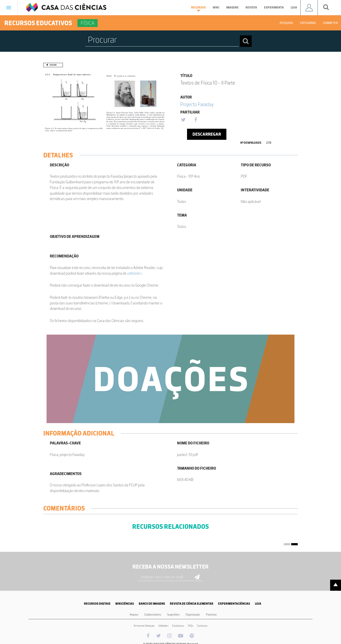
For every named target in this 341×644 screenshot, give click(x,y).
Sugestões (173, 615)
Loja (294, 8)
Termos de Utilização (144, 626)
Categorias (308, 23)
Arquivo (134, 615)
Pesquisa (286, 23)
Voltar (53, 65)
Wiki (216, 8)
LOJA (258, 604)
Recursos (198, 9)
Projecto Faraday (197, 104)
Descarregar (207, 134)
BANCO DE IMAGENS (152, 604)
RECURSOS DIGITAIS (97, 604)
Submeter (330, 23)
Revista (251, 8)
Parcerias (211, 615)
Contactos (202, 626)
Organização (193, 615)
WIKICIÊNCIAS (125, 604)
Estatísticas (178, 626)
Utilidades (163, 626)
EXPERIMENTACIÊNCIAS (234, 604)
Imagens (232, 8)
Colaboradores (153, 615)
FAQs (191, 626)
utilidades (135, 273)
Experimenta (274, 8)
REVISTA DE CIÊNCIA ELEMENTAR (192, 604)
